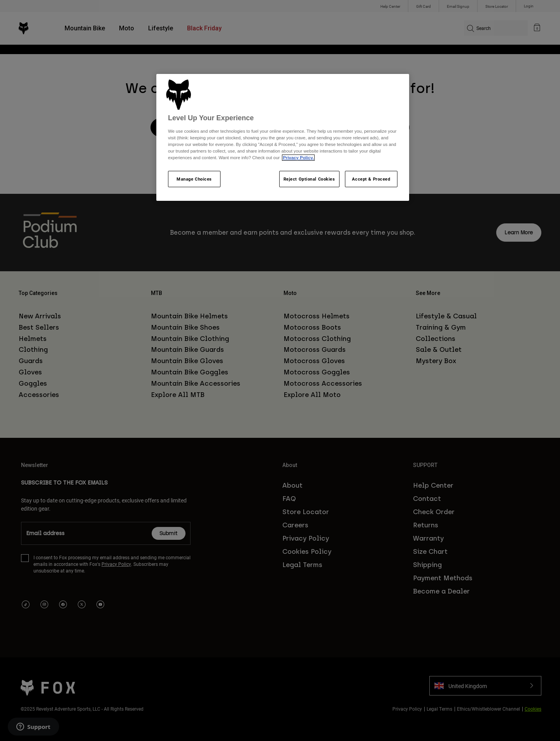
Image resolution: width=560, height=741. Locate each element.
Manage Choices (194, 179)
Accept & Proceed (371, 179)
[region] (283, 137)
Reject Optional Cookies (309, 179)
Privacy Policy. (298, 158)
